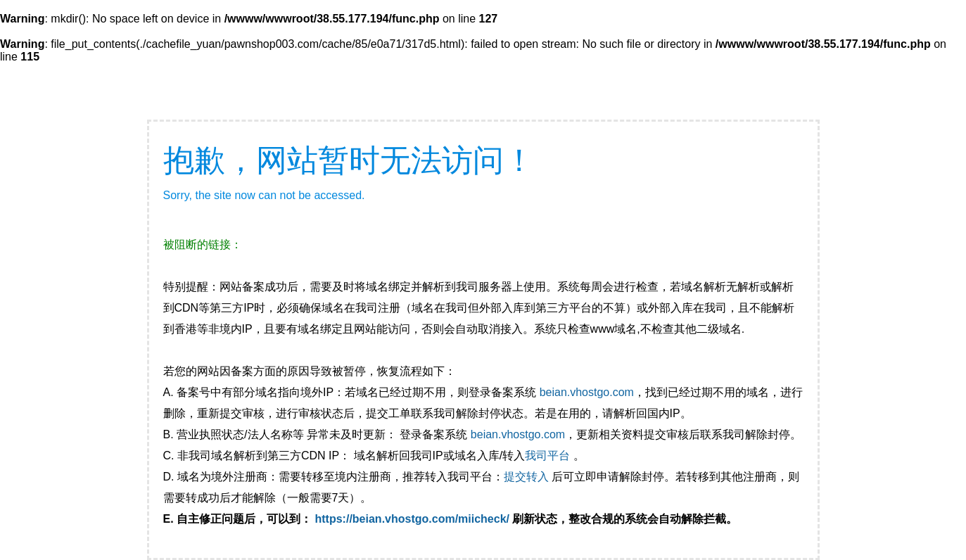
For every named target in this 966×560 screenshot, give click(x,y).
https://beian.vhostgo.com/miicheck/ (413, 519)
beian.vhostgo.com (587, 392)
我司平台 (549, 456)
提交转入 (526, 477)
